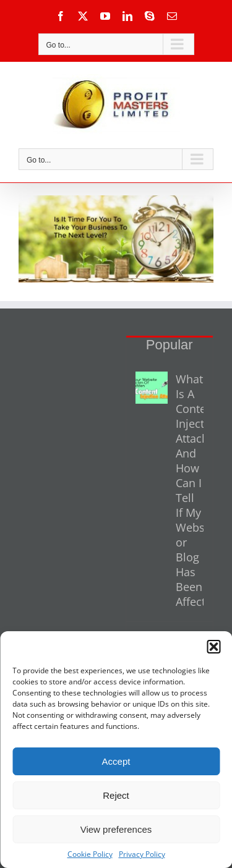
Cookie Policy (90, 854)
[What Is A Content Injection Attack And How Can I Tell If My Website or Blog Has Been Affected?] (152, 388)
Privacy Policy (142, 854)
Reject (116, 795)
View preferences (116, 829)
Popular (170, 345)
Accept (116, 761)
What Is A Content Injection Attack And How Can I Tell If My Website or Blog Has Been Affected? (190, 490)
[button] (213, 647)
